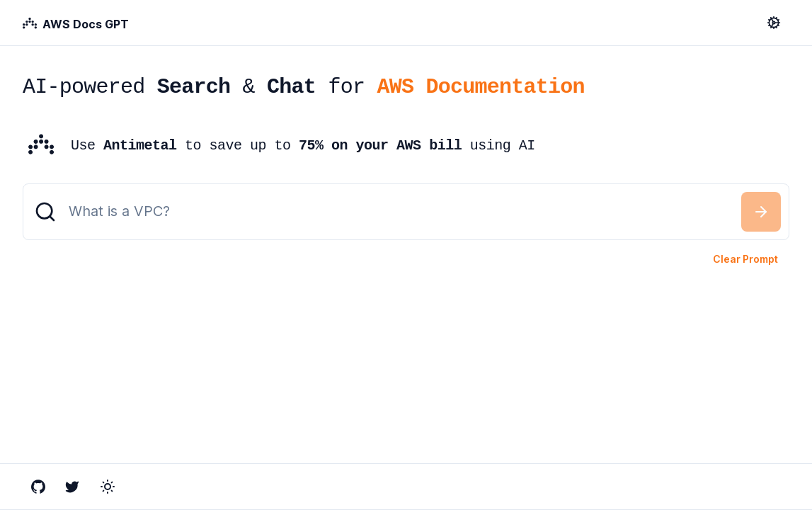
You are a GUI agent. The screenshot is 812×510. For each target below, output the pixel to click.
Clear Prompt (745, 259)
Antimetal (140, 146)
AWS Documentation (480, 87)
